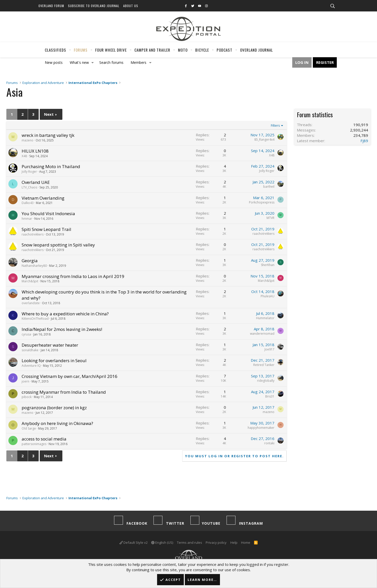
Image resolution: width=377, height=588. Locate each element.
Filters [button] (275, 125)
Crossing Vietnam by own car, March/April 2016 (69, 376)
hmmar (27, 219)
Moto (183, 50)
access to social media (44, 439)
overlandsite (31, 303)
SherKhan (268, 265)
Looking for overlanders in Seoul (54, 361)
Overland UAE (36, 182)
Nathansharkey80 (34, 266)
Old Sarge (29, 428)
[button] (92, 63)
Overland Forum (51, 6)
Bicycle (202, 50)
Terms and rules (190, 542)
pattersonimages (34, 444)
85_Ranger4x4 (264, 139)
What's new (79, 62)
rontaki (269, 443)
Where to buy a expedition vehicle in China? (65, 314)
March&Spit (30, 281)
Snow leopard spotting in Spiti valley (58, 245)
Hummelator (265, 318)
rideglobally (266, 381)
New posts (54, 62)
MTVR (270, 218)
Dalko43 (28, 203)
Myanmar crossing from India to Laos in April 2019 (73, 276)
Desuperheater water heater (50, 345)
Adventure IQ (31, 366)
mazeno (27, 140)
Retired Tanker (264, 365)
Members (138, 62)
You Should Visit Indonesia (48, 214)
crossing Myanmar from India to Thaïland (64, 392)
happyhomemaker (261, 428)
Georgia (30, 261)
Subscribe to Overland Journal (94, 6)
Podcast (225, 50)
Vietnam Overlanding (43, 198)
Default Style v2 (134, 542)
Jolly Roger (29, 172)
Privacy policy (216, 542)
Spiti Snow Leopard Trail (46, 229)
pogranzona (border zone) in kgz (54, 408)
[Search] (333, 6)
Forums (81, 50)
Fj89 (364, 141)
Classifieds (55, 50)
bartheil (269, 187)
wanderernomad (262, 334)
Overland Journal (256, 50)
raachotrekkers (33, 234)
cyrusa (26, 334)
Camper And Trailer (152, 50)
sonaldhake (30, 350)
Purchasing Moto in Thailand (51, 166)
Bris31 (270, 396)
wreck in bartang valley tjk (48, 135)
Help (234, 542)
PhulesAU (268, 296)
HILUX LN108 (35, 151)
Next (49, 114)
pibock (27, 397)
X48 (24, 156)
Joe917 (269, 349)
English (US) (162, 542)
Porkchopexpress (262, 202)
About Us (131, 6)
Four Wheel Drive (111, 50)
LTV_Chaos (29, 187)
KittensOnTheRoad (35, 319)
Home (246, 542)
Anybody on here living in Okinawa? (57, 423)
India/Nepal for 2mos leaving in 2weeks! (62, 329)
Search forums (111, 62)
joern (25, 381)
